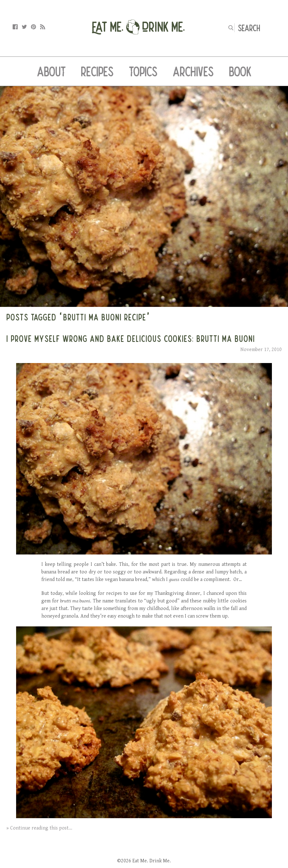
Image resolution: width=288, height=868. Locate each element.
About (51, 71)
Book (240, 71)
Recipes (97, 71)
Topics (143, 71)
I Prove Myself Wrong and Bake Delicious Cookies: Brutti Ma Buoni (131, 338)
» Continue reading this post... (39, 828)
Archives (193, 71)
